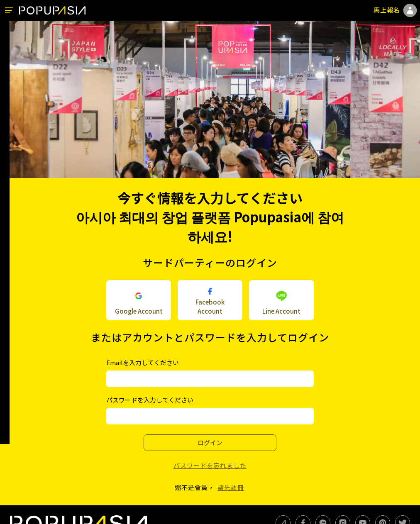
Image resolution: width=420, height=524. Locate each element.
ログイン (210, 442)
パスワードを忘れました (210, 465)
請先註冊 (231, 487)
